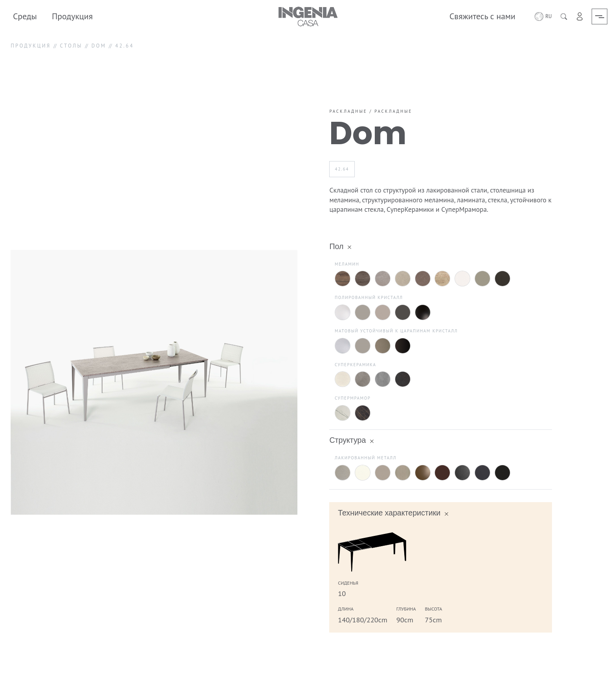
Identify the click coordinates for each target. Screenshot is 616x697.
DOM (99, 46)
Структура (347, 440)
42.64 (342, 169)
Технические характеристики (389, 513)
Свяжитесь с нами (482, 16)
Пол (336, 246)
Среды (25, 16)
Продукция (72, 16)
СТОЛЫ (71, 46)
